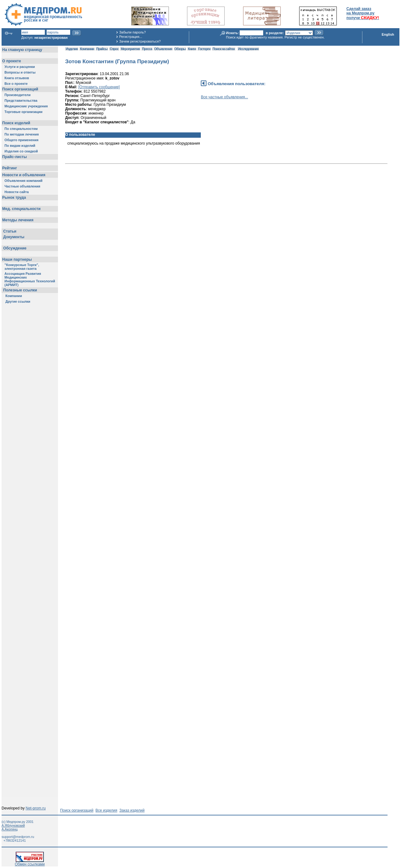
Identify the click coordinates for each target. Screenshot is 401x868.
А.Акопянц (10, 829)
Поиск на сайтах (224, 49)
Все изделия (106, 810)
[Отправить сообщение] (99, 87)
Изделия (72, 49)
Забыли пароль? (132, 32)
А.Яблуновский (13, 825)
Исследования (248, 49)
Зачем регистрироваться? (140, 41)
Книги (192, 49)
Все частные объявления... (224, 97)
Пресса (147, 49)
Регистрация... (130, 37)
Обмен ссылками (30, 863)
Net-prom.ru (36, 808)
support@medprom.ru (18, 837)
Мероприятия (130, 49)
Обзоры (180, 49)
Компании (87, 49)
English (388, 34)
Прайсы (102, 49)
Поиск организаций (77, 810)
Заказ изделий (132, 810)
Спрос (114, 49)
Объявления (163, 49)
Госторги (204, 49)
